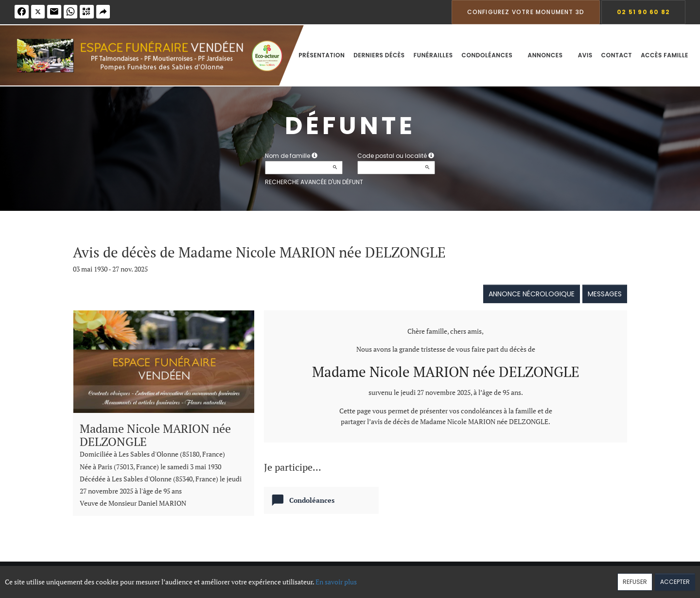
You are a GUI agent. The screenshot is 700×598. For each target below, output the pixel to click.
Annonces (548, 55)
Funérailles (433, 55)
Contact (617, 55)
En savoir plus (336, 582)
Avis (585, 55)
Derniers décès (379, 55)
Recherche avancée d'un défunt (314, 182)
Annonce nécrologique (532, 294)
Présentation (322, 55)
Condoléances (490, 55)
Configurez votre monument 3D (526, 12)
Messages (605, 294)
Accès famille (665, 55)
